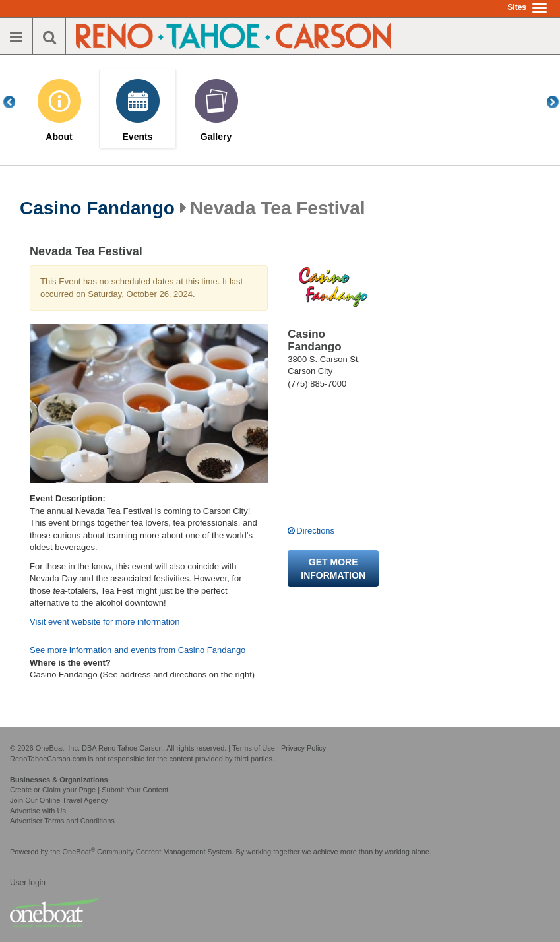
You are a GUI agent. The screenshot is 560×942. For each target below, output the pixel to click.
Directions (315, 531)
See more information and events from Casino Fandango (138, 650)
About (59, 137)
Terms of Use (254, 748)
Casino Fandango (97, 208)
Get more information (333, 569)
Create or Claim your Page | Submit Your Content (89, 790)
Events (138, 137)
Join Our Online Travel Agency (59, 800)
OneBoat (79, 852)
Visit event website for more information (105, 622)
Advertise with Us (38, 811)
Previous (16, 102)
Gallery (216, 137)
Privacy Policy (303, 748)
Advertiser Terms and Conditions (62, 821)
